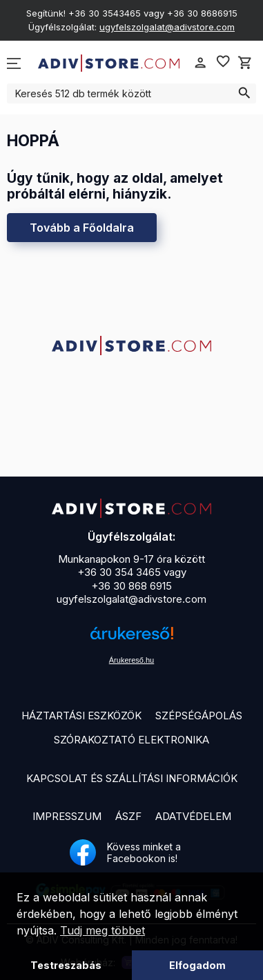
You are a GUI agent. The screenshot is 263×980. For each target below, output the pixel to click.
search (244, 93)
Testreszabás (66, 965)
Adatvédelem (193, 816)
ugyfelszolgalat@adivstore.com (167, 27)
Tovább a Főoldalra (82, 228)
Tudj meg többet (103, 930)
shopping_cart (245, 63)
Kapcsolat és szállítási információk (132, 778)
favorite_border (223, 61)
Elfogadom (197, 965)
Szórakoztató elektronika (131, 740)
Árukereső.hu (131, 660)
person (200, 63)
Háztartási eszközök (81, 716)
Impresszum (67, 816)
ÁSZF (128, 816)
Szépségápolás (199, 716)
